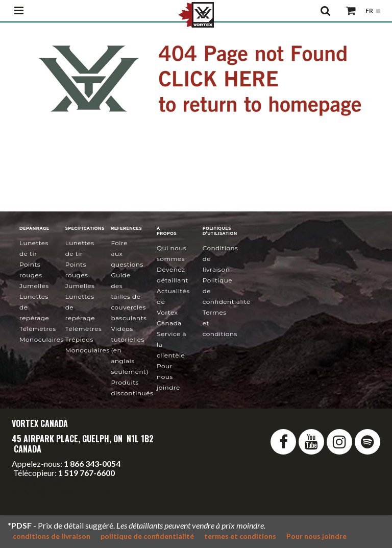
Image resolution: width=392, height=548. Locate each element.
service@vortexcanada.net (61, 491)
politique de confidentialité (147, 536)
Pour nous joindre (168, 377)
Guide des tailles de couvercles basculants (129, 296)
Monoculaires (42, 339)
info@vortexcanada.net (53, 482)
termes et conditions (240, 536)
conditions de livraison (52, 536)
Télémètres (38, 329)
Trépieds (79, 339)
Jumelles (34, 286)
